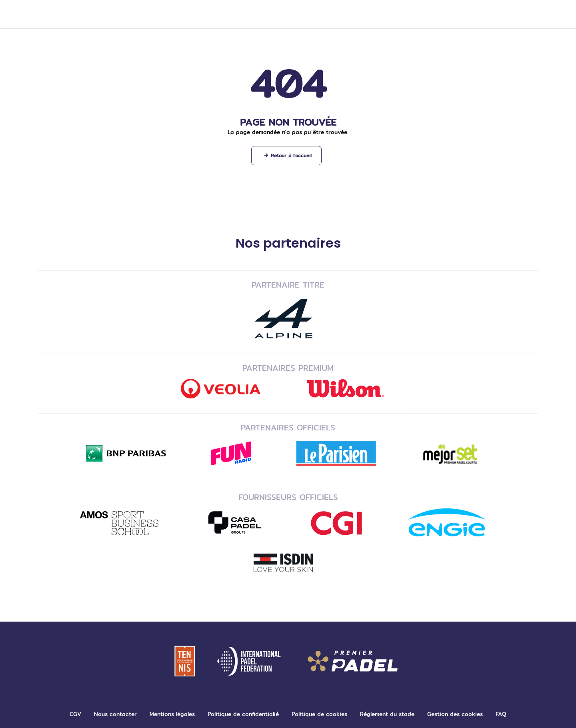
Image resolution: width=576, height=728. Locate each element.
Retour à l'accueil (291, 155)
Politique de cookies (319, 714)
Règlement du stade (387, 714)
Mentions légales (172, 714)
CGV (75, 714)
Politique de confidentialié (243, 714)
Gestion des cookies (455, 714)
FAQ (501, 714)
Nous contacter (115, 714)
